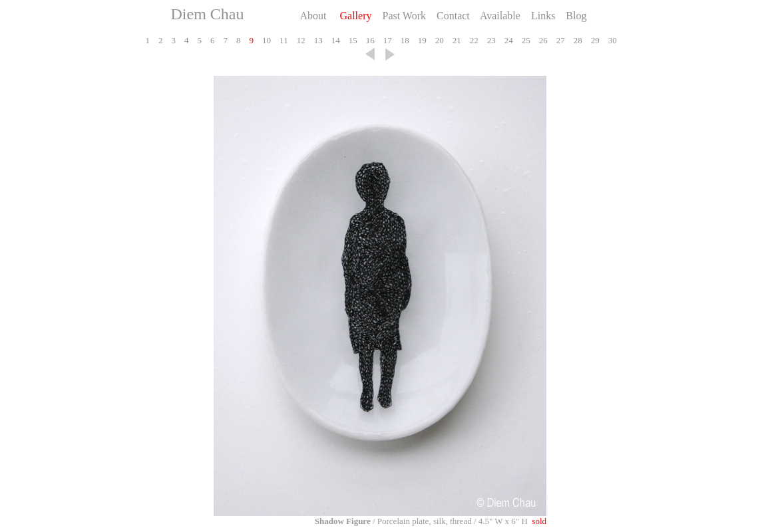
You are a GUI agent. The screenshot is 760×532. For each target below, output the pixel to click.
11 (283, 40)
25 (525, 40)
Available (499, 16)
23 (490, 40)
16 (369, 40)
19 (421, 40)
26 (542, 40)
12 (300, 40)
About (316, 16)
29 (594, 40)
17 (386, 40)
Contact (452, 16)
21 (456, 40)
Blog (575, 16)
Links (542, 16)
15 (352, 40)
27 (559, 40)
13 (317, 40)
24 (507, 40)
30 (611, 40)
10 (266, 40)
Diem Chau (208, 14)
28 (577, 40)
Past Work (403, 16)
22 (473, 40)
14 (334, 40)
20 (438, 40)
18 (404, 40)
